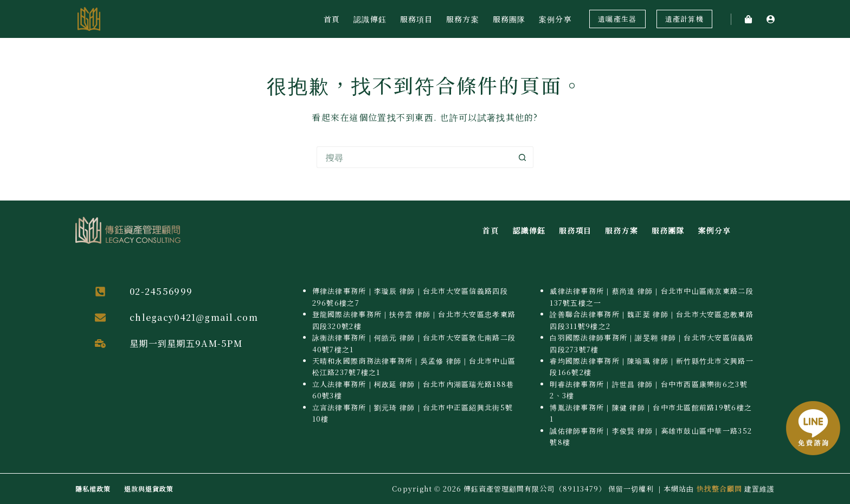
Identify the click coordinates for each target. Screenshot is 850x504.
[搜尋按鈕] (523, 157)
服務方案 (462, 19)
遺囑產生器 (617, 19)
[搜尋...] (414, 157)
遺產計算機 (684, 19)
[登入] (771, 19)
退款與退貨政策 (149, 489)
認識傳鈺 (370, 19)
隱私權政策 (93, 489)
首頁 (332, 19)
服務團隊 (509, 19)
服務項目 (416, 19)
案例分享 (555, 19)
